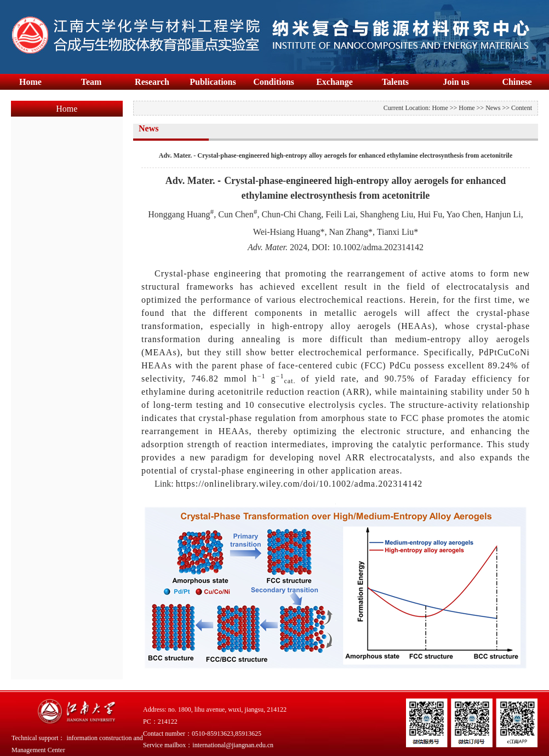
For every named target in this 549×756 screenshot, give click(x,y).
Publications (213, 82)
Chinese (517, 82)
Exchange (334, 82)
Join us (456, 82)
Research (152, 82)
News (493, 108)
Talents (395, 82)
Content (522, 108)
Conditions (274, 82)
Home (30, 82)
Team (92, 82)
